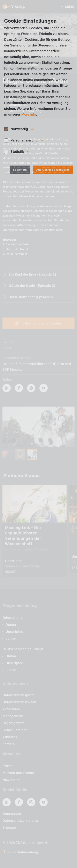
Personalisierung (24, 140)
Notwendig (19, 129)
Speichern (20, 170)
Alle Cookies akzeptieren (53, 170)
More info (29, 114)
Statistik (17, 152)
